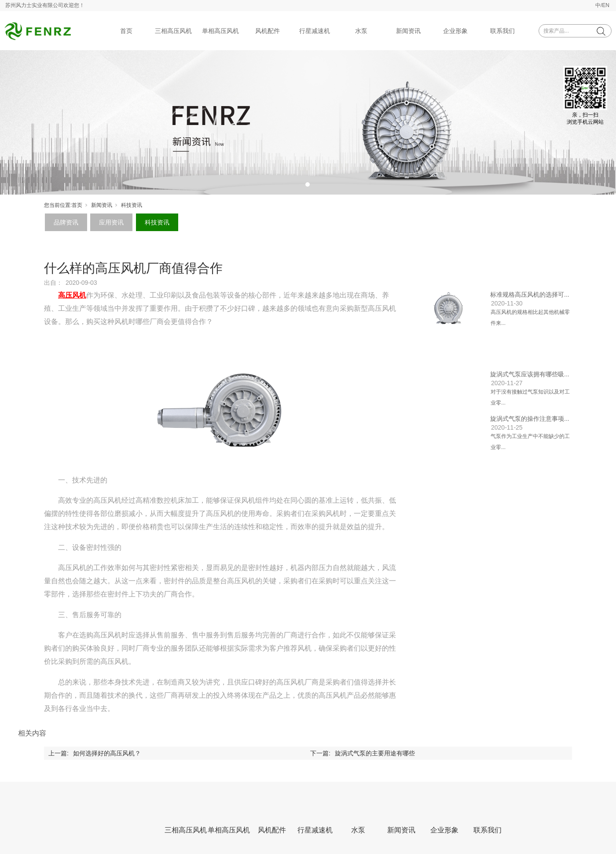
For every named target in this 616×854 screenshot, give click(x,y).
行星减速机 (315, 31)
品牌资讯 (66, 222)
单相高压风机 (220, 31)
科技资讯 (132, 205)
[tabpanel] (308, 122)
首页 (126, 31)
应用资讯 (111, 222)
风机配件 (268, 31)
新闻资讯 (408, 31)
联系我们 (502, 31)
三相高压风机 (173, 31)
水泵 (361, 31)
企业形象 (455, 31)
